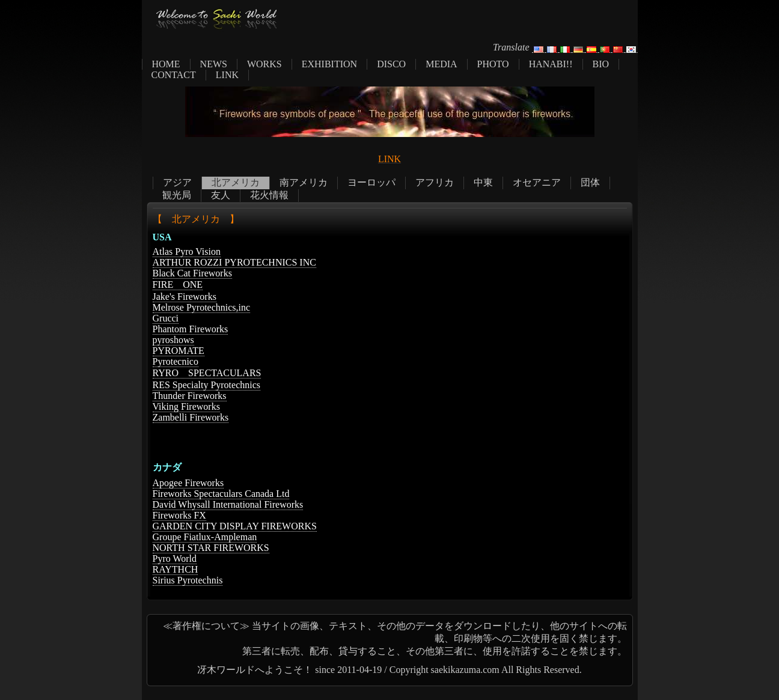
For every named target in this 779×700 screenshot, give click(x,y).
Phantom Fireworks (191, 329)
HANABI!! (551, 64)
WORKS (264, 64)
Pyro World (175, 558)
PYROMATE (179, 351)
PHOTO (493, 64)
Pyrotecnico (176, 361)
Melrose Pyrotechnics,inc (202, 307)
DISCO (391, 64)
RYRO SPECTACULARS (207, 373)
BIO (601, 64)
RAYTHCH (176, 569)
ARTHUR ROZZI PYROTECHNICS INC (234, 262)
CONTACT (174, 75)
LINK (227, 75)
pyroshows (173, 340)
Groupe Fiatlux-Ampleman (205, 537)
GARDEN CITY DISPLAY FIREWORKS (235, 526)
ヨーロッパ (371, 182)
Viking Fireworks (186, 406)
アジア (177, 182)
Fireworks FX (179, 515)
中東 (483, 182)
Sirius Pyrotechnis (188, 580)
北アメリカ (236, 182)
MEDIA (441, 64)
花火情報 (269, 195)
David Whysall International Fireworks (228, 504)
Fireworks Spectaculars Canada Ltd (221, 494)
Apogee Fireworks (188, 483)
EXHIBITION (329, 64)
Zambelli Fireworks (191, 417)
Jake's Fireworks (185, 297)
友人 (221, 195)
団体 (590, 182)
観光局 (177, 195)
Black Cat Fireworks (192, 273)
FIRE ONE (178, 285)
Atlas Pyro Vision (187, 251)
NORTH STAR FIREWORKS (211, 548)
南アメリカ (304, 182)
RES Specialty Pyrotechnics (207, 385)
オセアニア (537, 182)
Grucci (166, 318)
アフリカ (435, 182)
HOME (166, 64)
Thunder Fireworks (190, 396)
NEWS (214, 64)
